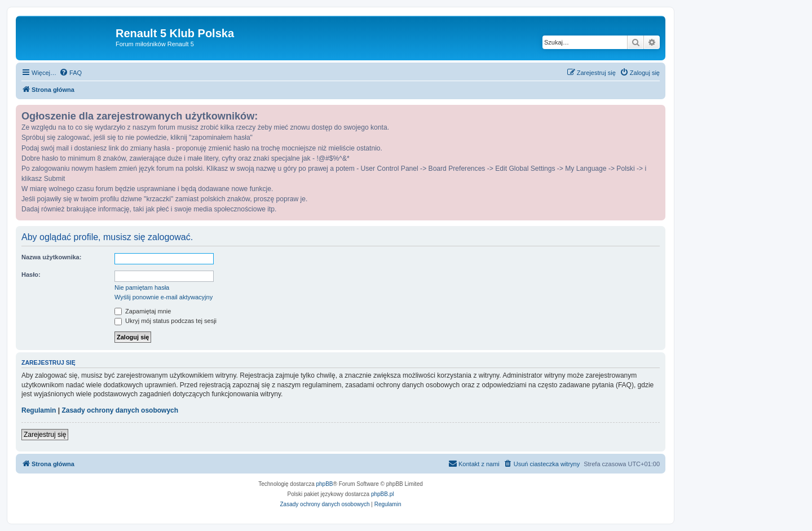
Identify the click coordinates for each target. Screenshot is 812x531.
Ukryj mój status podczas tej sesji (166, 321)
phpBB (325, 484)
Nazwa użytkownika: (51, 257)
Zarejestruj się (45, 435)
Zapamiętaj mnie (143, 311)
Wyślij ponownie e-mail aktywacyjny (164, 297)
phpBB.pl (383, 494)
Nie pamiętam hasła (142, 287)
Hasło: (31, 275)
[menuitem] (70, 73)
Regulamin (39, 410)
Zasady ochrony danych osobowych (120, 410)
